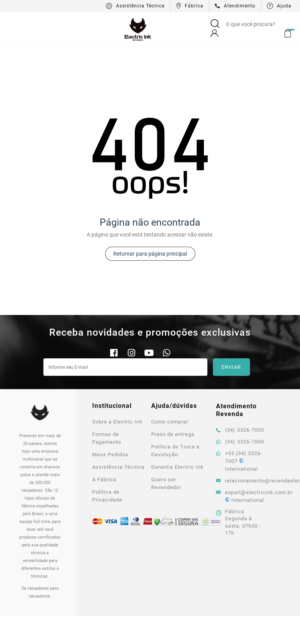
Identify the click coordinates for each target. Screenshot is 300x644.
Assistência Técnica (118, 432)
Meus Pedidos (110, 419)
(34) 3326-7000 (240, 395)
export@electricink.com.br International (242, 461)
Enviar (231, 332)
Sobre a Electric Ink (117, 387)
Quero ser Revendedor (166, 448)
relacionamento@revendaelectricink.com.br (242, 446)
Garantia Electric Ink (178, 432)
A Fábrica (104, 444)
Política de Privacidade (107, 461)
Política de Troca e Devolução (175, 415)
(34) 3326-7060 (240, 407)
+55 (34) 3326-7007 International (239, 426)
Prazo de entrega (173, 399)
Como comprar (170, 387)
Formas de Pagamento (107, 403)
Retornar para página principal (150, 219)
